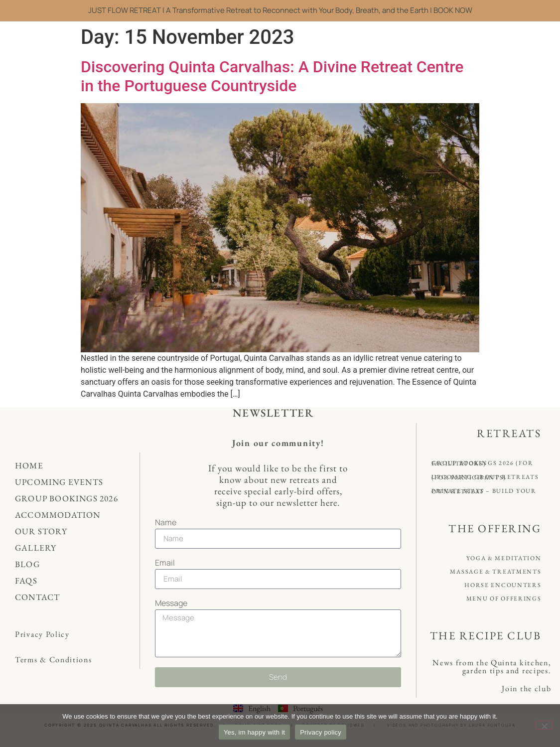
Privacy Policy (42, 634)
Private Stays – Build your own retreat (484, 491)
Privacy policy (321, 732)
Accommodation (58, 515)
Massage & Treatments (495, 572)
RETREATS (509, 433)
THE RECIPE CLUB (486, 636)
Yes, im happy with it (254, 732)
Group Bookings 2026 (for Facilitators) (482, 463)
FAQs (26, 581)
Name (166, 523)
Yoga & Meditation (504, 558)
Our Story (41, 531)
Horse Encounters (503, 585)
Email (165, 563)
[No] (544, 725)
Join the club (526, 688)
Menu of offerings (504, 598)
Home (29, 465)
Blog (27, 564)
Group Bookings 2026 (67, 498)
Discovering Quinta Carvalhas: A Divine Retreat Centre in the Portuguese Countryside (272, 76)
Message (171, 604)
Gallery (36, 548)
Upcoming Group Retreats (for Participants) (485, 477)
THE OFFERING (495, 528)
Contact (37, 597)
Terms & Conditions (54, 660)
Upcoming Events (59, 482)
